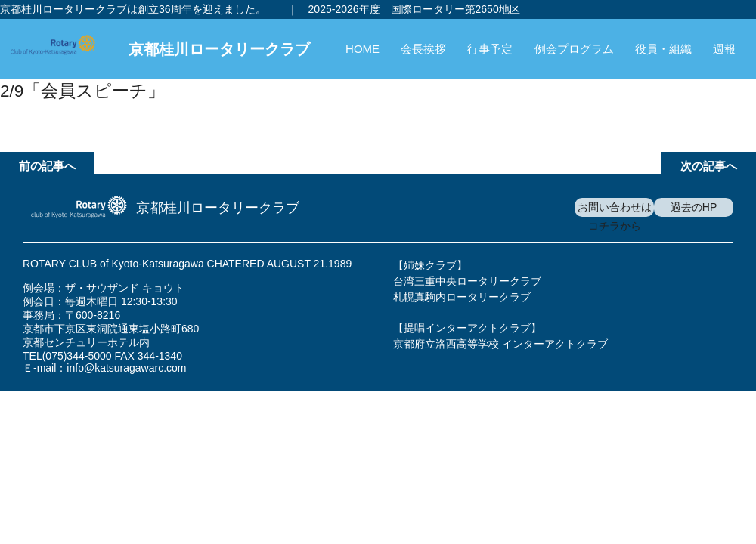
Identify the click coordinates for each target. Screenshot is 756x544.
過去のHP (694, 207)
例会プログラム (574, 49)
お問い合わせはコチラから (615, 216)
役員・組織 (663, 49)
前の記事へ (47, 166)
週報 (724, 49)
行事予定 (490, 49)
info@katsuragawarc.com (126, 368)
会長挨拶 (423, 49)
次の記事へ (709, 166)
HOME (363, 49)
